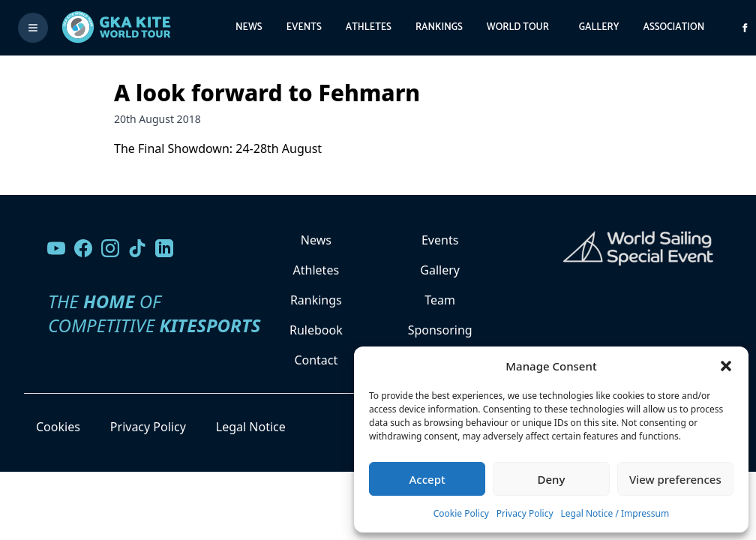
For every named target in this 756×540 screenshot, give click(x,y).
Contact (316, 360)
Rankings (439, 27)
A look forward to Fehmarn (267, 93)
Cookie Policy (461, 513)
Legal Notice (251, 427)
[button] (726, 366)
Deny (552, 479)
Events (304, 27)
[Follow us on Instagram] (110, 248)
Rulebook (316, 330)
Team (440, 300)
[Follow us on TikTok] (137, 248)
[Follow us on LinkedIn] (164, 248)
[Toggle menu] (33, 28)
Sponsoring (440, 330)
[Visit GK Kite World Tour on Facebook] (745, 28)
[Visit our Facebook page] (83, 248)
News (249, 27)
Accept (427, 479)
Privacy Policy (525, 513)
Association (673, 27)
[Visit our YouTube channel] (56, 248)
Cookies (58, 427)
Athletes (369, 27)
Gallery (599, 27)
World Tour (518, 27)
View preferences (675, 479)
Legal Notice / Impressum (615, 513)
